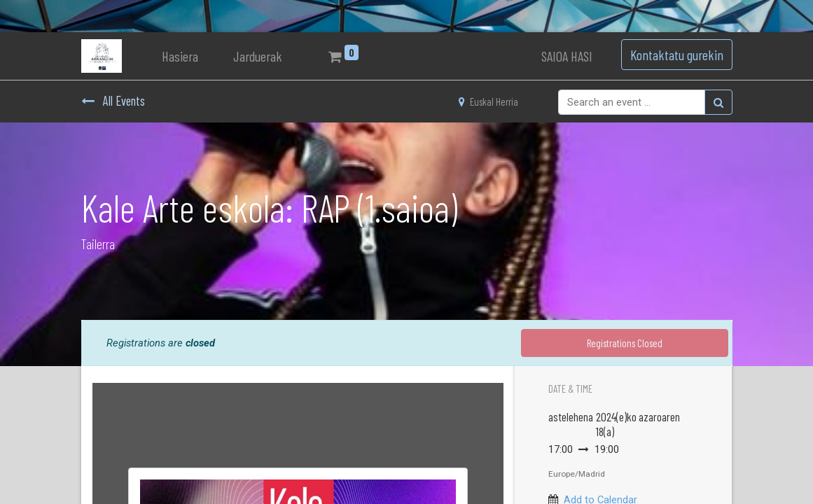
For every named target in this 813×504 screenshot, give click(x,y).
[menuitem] (180, 56)
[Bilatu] (718, 102)
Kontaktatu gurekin (677, 55)
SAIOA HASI (567, 56)
